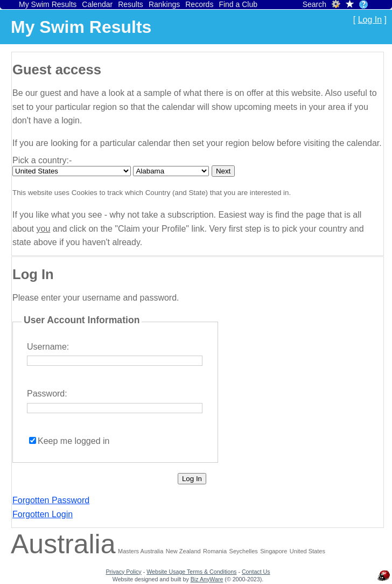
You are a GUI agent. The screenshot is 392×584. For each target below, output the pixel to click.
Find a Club (238, 4)
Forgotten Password (51, 500)
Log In (370, 20)
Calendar (97, 4)
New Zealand (183, 551)
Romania (215, 551)
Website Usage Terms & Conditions (191, 572)
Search (314, 4)
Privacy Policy (123, 572)
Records (199, 4)
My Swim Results (48, 4)
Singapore (274, 551)
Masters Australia (141, 551)
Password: (47, 394)
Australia (63, 544)
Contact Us (256, 572)
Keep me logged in (73, 441)
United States (307, 551)
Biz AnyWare (207, 579)
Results (131, 4)
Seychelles (244, 551)
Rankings (164, 4)
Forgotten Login (43, 514)
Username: (48, 347)
